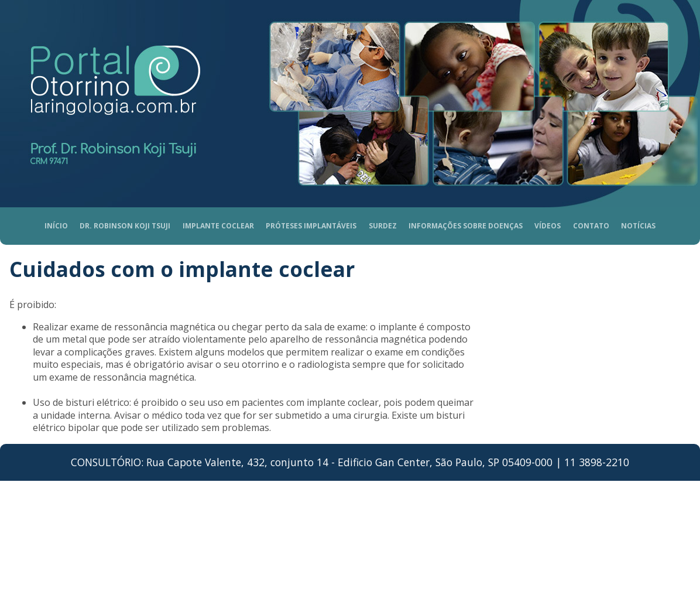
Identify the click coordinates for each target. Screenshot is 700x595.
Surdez (383, 226)
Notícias (638, 226)
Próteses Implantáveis (311, 226)
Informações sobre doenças (466, 226)
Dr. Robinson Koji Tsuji (125, 226)
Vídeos (548, 226)
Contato (591, 226)
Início (56, 226)
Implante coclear (218, 226)
